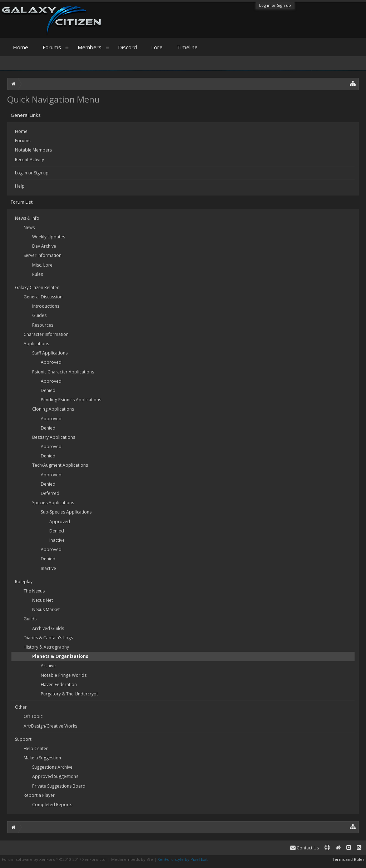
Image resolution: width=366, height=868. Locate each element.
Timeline (187, 47)
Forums (23, 141)
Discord (127, 47)
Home (21, 131)
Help (20, 186)
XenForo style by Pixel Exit (183, 859)
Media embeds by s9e (132, 859)
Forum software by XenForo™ (54, 859)
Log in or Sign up (275, 5)
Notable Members (33, 150)
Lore (157, 47)
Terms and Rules (348, 859)
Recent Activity (29, 160)
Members (90, 47)
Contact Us (305, 848)
